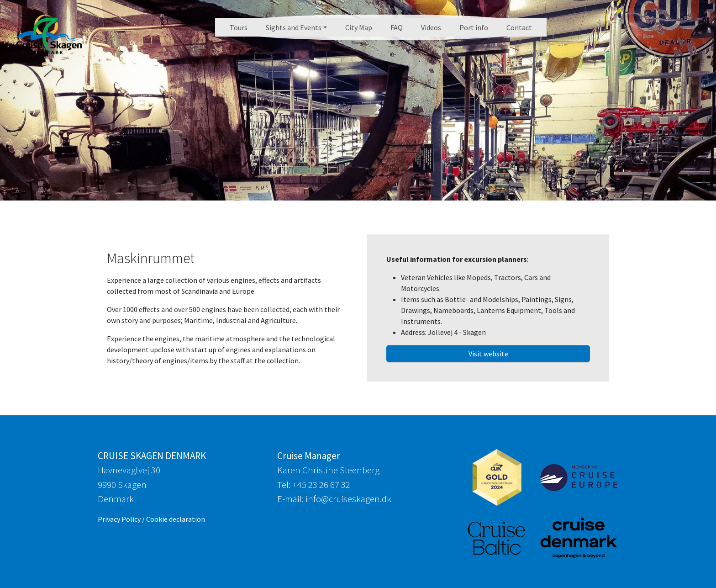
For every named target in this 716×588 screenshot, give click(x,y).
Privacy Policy (119, 519)
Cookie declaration (176, 519)
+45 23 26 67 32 (321, 485)
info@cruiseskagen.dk (348, 499)
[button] (296, 27)
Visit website (488, 354)
